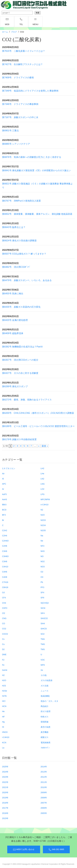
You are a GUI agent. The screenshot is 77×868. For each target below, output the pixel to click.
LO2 (42, 489)
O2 (42, 572)
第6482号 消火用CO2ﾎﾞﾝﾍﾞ (16, 267)
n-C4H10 (45, 505)
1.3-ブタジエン (9, 468)
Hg (3, 722)
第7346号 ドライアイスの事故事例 (20, 104)
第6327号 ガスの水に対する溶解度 (20, 373)
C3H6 (5, 551)
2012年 (44, 777)
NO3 (43, 567)
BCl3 (4, 510)
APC (4, 484)
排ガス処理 (46, 711)
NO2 (43, 561)
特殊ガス (45, 717)
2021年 (5, 787)
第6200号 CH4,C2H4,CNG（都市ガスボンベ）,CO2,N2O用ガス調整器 (38, 413)
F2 (3, 660)
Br (3, 520)
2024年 (5, 772)
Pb (42, 582)
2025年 (5, 767)
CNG (4, 618)
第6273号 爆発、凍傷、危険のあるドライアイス (27, 400)
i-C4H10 (6, 737)
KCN (4, 743)
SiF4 (43, 613)
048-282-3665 (56, 850)
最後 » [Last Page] (45, 446)
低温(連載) (45, 696)
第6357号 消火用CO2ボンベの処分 (20, 360)
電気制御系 (46, 743)
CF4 (4, 598)
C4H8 (5, 577)
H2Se (5, 691)
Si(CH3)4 (45, 603)
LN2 (42, 479)
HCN (4, 706)
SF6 (42, 598)
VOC (43, 660)
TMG (43, 644)
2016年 (5, 813)
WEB (7, 22)
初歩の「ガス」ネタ (49, 701)
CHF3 (5, 608)
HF (3, 717)
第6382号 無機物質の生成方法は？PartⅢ (22, 347)
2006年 (44, 808)
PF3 (42, 587)
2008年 (44, 798)
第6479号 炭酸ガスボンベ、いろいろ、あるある (27, 280)
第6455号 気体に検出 (13, 294)
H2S (4, 686)
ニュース (45, 691)
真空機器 (45, 732)
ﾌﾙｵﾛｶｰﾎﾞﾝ (45, 748)
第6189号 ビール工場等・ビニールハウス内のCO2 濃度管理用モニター (38, 426)
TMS (43, 649)
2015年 (5, 818)
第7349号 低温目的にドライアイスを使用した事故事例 (30, 91)
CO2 (4, 629)
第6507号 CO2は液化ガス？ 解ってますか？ (24, 254)
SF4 (42, 592)
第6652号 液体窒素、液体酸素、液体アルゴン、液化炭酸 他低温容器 (37, 214)
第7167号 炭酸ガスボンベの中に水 (20, 117)
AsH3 (4, 499)
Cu (3, 644)
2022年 (5, 782)
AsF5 (4, 494)
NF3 (42, 546)
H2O (4, 680)
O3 (42, 577)
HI (3, 727)
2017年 (5, 808)
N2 (42, 510)
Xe (42, 670)
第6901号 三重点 (10, 131)
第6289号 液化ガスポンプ (15, 386)
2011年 (44, 782)
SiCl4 (43, 608)
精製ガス (45, 737)
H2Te (4, 696)
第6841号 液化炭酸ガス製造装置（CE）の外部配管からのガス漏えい (36, 170)
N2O (43, 515)
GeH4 (5, 670)
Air (3, 474)
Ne (42, 541)
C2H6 (5, 546)
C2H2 (5, 530)
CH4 (4, 603)
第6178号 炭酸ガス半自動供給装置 (19, 439)
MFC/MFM (45, 499)
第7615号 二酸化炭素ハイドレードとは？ (24, 51)
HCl (4, 701)
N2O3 (43, 520)
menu (35, 22)
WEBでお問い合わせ (24, 850)
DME (4, 655)
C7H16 (5, 582)
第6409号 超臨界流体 (13, 333)
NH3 (43, 551)
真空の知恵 (46, 727)
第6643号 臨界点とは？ (14, 227)
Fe (3, 665)
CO (4, 623)
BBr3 (4, 505)
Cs (3, 639)
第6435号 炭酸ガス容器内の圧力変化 (21, 307)
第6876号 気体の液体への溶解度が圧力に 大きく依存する (32, 157)
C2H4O (5, 541)
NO (42, 556)
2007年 (44, 803)
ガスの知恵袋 (47, 680)
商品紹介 (45, 706)
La (3, 748)
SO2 (43, 634)
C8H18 (5, 587)
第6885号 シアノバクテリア (16, 144)
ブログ (14, 32)
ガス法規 (45, 686)
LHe (42, 474)
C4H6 (5, 572)
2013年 (44, 772)
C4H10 (5, 567)
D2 (3, 649)
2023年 (5, 777)
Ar (3, 489)
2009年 (44, 792)
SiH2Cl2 (44, 618)
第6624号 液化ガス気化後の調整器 (19, 241)
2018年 (5, 803)
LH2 (42, 468)
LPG (43, 494)
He (3, 711)
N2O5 (43, 530)
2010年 (44, 787)
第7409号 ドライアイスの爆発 (18, 78)
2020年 (5, 792)
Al (3, 479)
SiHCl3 (44, 629)
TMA (43, 639)
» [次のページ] (39, 446)
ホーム (5, 32)
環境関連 (45, 722)
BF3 (4, 515)
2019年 (5, 798)
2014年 (44, 767)
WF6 (43, 665)
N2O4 (43, 525)
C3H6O (5, 556)
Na (42, 536)
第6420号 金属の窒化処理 (15, 320)
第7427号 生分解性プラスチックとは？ (22, 64)
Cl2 (4, 613)
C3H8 (5, 561)
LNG (43, 484)
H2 (3, 675)
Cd (3, 592)
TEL (21, 22)
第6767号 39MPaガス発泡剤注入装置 (21, 201)
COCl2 (5, 634)
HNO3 (5, 732)
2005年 (44, 813)
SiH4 (43, 623)
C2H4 (5, 536)
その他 (44, 675)
